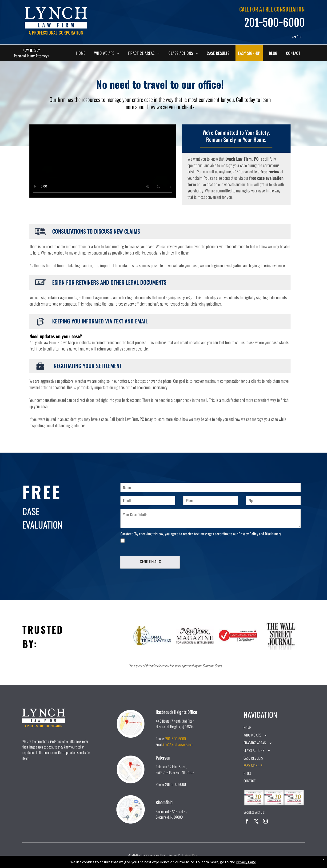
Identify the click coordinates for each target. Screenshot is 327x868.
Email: (159, 744)
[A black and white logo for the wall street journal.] (281, 636)
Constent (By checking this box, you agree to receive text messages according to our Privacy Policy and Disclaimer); (201, 534)
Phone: (160, 739)
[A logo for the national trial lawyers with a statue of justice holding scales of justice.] (152, 636)
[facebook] (247, 822)
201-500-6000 (175, 739)
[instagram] (265, 822)
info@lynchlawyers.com (178, 744)
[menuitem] (83, 53)
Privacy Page (246, 862)
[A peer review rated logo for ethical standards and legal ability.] (238, 636)
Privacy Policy (191, 855)
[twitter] (256, 822)
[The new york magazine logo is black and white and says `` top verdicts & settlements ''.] (195, 636)
